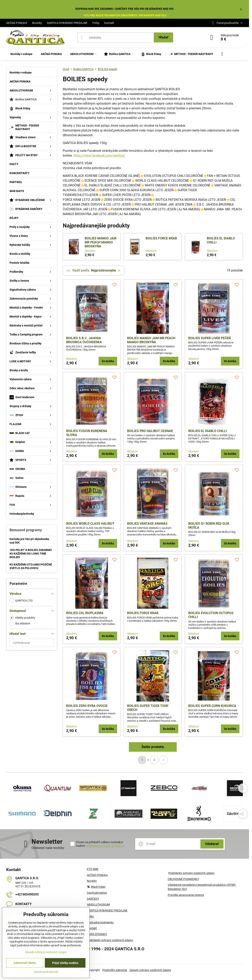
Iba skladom (20, 624)
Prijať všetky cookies (65, 963)
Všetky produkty (22, 618)
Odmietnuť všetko (25, 963)
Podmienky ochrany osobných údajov (191, 873)
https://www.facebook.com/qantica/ (99, 155)
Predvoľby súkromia (115, 970)
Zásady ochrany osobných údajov (150, 970)
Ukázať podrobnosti (46, 972)
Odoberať (212, 844)
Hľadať (163, 37)
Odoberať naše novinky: (48, 848)
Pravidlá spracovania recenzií (186, 895)
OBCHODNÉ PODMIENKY (183, 879)
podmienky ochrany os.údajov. (105, 846)
